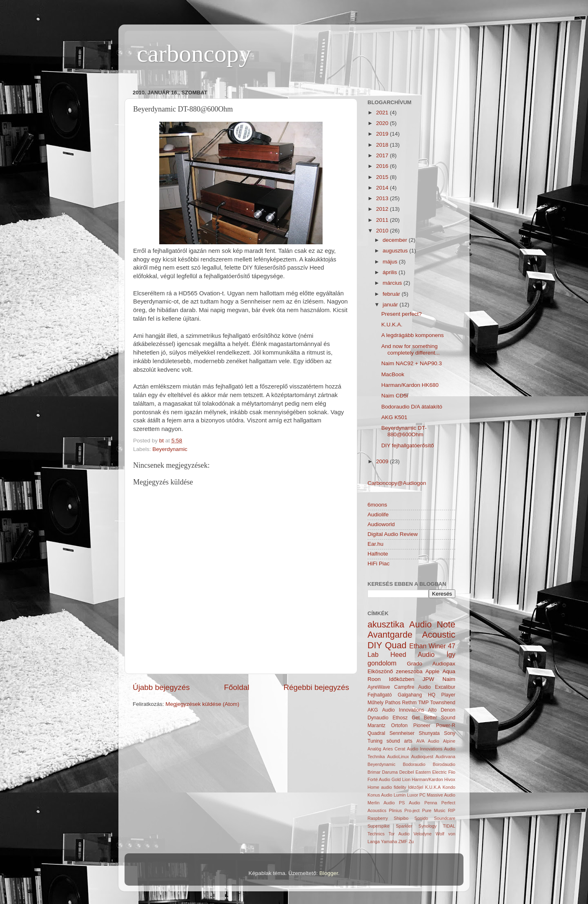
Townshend (443, 703)
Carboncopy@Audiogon (397, 483)
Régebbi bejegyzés (316, 687)
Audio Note (432, 624)
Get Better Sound (433, 718)
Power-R (446, 725)
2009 (383, 461)
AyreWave (379, 687)
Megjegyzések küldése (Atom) (202, 704)
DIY (375, 645)
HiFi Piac (379, 564)
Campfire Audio (412, 687)
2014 (383, 188)
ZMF (403, 842)
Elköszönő (380, 671)
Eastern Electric (431, 772)
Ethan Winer (428, 646)
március (393, 283)
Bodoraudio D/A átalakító (412, 407)
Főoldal (237, 687)
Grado (415, 664)
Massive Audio (441, 795)
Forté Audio (379, 779)
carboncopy (194, 54)
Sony (450, 733)
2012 (383, 209)
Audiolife (378, 514)
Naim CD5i (395, 396)
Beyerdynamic (170, 449)
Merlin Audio (381, 803)
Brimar (374, 772)
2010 (383, 231)
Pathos (393, 703)
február (392, 294)
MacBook (393, 374)
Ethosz (400, 718)
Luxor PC (416, 795)
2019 (383, 134)
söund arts (400, 741)
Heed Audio (412, 654)
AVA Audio (428, 741)
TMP (423, 703)
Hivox (450, 779)
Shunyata (429, 733)
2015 (383, 177)
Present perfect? (402, 314)
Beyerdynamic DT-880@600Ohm (404, 431)
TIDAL (449, 826)
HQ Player (442, 695)
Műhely (375, 703)
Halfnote (378, 554)
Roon (374, 679)
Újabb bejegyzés (161, 687)
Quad (396, 645)
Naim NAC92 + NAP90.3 (412, 363)
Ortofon (400, 725)
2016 (383, 166)
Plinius (395, 810)
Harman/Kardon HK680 (410, 385)
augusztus (396, 251)
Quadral (376, 733)
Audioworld (381, 524)
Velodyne (423, 834)
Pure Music (434, 810)
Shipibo (401, 818)
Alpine (449, 741)
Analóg (374, 749)
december (396, 240)
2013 (383, 198)
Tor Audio (399, 834)
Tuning (375, 741)
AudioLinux (398, 757)
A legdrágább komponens (413, 335)
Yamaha (389, 842)
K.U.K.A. (392, 325)
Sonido (421, 818)
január (391, 305)
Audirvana (445, 757)
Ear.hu (375, 544)
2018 (383, 145)
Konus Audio (380, 795)
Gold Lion (401, 779)
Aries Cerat (394, 749)
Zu (411, 842)
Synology (428, 826)
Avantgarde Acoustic (411, 635)
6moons (377, 505)
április (391, 272)
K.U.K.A (433, 787)
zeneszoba (409, 671)
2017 (383, 155)
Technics (376, 834)
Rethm (410, 703)
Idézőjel (415, 787)
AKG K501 (394, 417)
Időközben (401, 679)
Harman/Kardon (428, 779)
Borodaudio (444, 764)
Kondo (449, 787)
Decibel (407, 772)
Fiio (452, 772)
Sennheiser (402, 733)
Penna (431, 803)
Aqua (449, 671)
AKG (373, 710)
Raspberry (378, 818)
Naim (449, 679)
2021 (383, 113)
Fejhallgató (380, 695)
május (391, 262)
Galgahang (410, 695)
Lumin (400, 795)
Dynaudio (378, 718)
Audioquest (422, 757)
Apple (433, 671)
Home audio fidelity (387, 787)
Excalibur (445, 687)
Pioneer (422, 725)
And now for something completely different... (411, 349)
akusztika (386, 624)
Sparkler (404, 826)
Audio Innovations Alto (409, 710)
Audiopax (444, 664)
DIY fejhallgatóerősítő (408, 445)
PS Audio (410, 803)
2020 (383, 123)
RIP (452, 810)
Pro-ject (412, 810)
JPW (429, 679)
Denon (448, 710)
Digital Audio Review (393, 534)
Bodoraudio (414, 764)
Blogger (329, 873)
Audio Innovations (425, 749)
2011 (383, 220)
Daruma (390, 772)
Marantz (376, 725)
